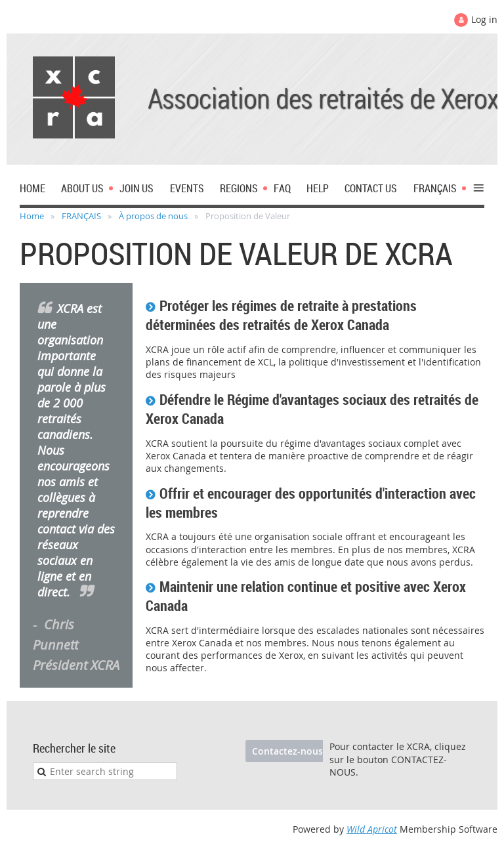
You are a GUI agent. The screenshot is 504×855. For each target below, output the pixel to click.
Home (32, 216)
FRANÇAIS (81, 216)
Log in (484, 19)
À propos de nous (153, 216)
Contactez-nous (287, 751)
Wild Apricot (372, 829)
